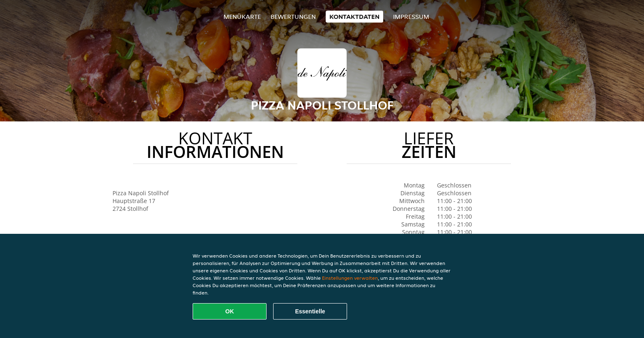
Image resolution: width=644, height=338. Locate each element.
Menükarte (242, 17)
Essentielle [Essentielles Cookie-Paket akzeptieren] (310, 311)
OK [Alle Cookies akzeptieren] (230, 311)
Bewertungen (293, 17)
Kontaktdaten (354, 17)
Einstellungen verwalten (350, 278)
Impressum (411, 17)
